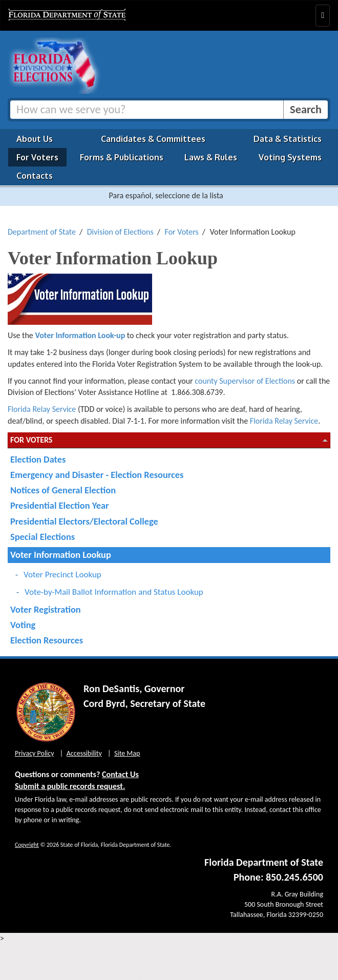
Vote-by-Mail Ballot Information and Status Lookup (114, 592)
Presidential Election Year (60, 505)
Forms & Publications (122, 157)
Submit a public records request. (70, 786)
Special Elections (43, 537)
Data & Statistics (288, 139)
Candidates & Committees (153, 139)
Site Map (127, 753)
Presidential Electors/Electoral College (84, 521)
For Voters (37, 157)
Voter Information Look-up (80, 335)
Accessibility (84, 753)
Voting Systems (290, 157)
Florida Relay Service (42, 409)
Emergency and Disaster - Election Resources (97, 475)
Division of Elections (120, 232)
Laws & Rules (211, 157)
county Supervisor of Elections (245, 381)
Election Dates (38, 459)
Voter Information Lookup (61, 555)
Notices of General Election (63, 490)
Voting (23, 625)
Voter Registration (46, 609)
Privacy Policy (35, 753)
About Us (35, 139)
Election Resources (47, 640)
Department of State (42, 232)
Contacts (35, 176)
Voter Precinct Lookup (62, 575)
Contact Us (120, 774)
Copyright (27, 845)
